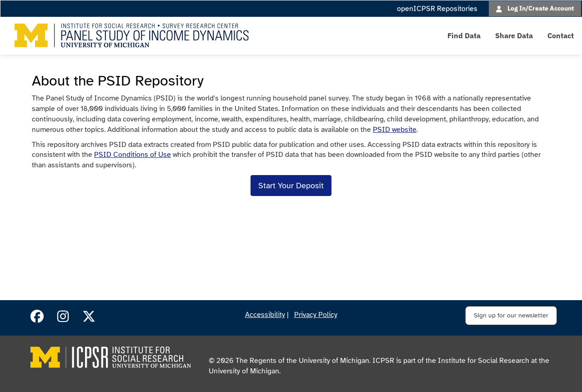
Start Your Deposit (291, 186)
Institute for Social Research (484, 361)
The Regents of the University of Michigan (302, 361)
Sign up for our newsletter (511, 315)
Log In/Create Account (541, 8)
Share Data (514, 35)
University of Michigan (244, 371)
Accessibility (265, 315)
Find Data (464, 35)
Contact (561, 35)
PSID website (395, 130)
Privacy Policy (316, 315)
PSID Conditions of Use (133, 155)
